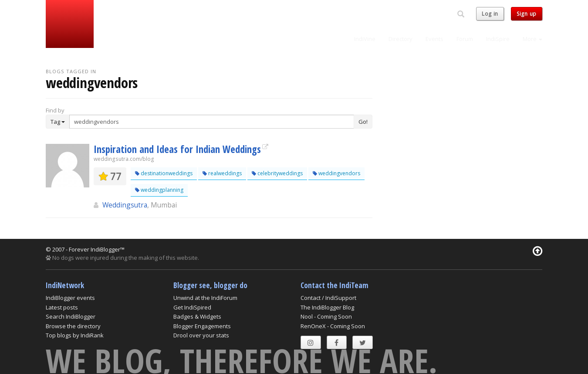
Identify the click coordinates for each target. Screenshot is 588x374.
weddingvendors (336, 173)
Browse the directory (73, 326)
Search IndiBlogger (71, 316)
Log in (490, 14)
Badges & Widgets (197, 316)
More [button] (532, 39)
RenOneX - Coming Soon (333, 326)
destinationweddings (164, 173)
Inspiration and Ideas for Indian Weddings (177, 149)
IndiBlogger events (70, 298)
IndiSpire (498, 39)
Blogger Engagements (202, 326)
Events (434, 39)
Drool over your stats (201, 335)
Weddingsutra (125, 205)
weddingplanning (159, 190)
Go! (363, 122)
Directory (400, 39)
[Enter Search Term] (212, 122)
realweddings (222, 173)
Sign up (527, 14)
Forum (465, 39)
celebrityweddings (277, 173)
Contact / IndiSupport (328, 298)
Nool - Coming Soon (326, 316)
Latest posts (62, 307)
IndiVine (365, 39)
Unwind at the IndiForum (205, 298)
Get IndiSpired (192, 307)
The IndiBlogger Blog (327, 307)
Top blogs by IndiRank (75, 335)
